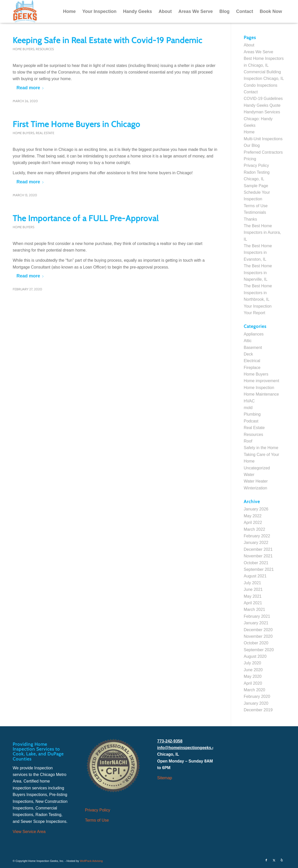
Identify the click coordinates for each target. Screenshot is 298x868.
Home (249, 132)
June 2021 (253, 589)
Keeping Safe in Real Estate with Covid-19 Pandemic (108, 40)
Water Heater (256, 481)
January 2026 (256, 509)
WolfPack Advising (91, 861)
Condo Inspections (261, 85)
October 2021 (256, 563)
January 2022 (256, 543)
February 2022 (257, 536)
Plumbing (252, 414)
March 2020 (255, 690)
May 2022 (253, 516)
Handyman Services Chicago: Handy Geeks (262, 119)
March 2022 (255, 529)
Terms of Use (256, 206)
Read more (30, 88)
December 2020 (258, 630)
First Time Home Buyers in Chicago (76, 124)
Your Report (255, 313)
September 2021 (259, 569)
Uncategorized (257, 468)
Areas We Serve (258, 52)
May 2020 (253, 676)
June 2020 (253, 670)
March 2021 (255, 609)
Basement (253, 348)
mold (248, 408)
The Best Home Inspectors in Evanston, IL (258, 253)
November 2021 (258, 556)
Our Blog (252, 145)
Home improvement (261, 381)
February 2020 (257, 696)
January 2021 (256, 623)
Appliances (254, 334)
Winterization (255, 488)
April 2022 (253, 522)
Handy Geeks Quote (262, 105)
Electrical (252, 361)
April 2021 (253, 603)
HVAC (249, 401)
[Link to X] (274, 860)
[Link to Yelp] (282, 860)
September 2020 (259, 650)
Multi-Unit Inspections (263, 139)
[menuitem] (69, 11)
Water (249, 475)
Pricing (250, 159)
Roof (248, 441)
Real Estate (45, 133)
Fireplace (252, 368)
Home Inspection (259, 388)
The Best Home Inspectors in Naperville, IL (258, 273)
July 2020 (252, 663)
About (249, 45)
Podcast (251, 421)
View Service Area (29, 832)
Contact (251, 92)
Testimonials (255, 212)
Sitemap (165, 778)
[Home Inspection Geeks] (25, 11)
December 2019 (258, 710)
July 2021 (252, 583)
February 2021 (257, 616)
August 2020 (255, 656)
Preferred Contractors (263, 152)
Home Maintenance (261, 394)
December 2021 (258, 549)
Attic (248, 341)
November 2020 (258, 636)
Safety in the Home (261, 448)
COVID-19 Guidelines (263, 99)
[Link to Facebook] (266, 860)
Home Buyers (23, 49)
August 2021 (255, 576)
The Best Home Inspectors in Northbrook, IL (258, 293)
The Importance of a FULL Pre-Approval (86, 218)
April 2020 (253, 683)
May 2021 (253, 596)
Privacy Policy (256, 165)
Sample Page (256, 186)
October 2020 (256, 643)
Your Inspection (258, 306)
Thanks (250, 219)
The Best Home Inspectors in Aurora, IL (262, 233)
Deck (248, 354)
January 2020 (256, 703)
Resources (45, 49)
